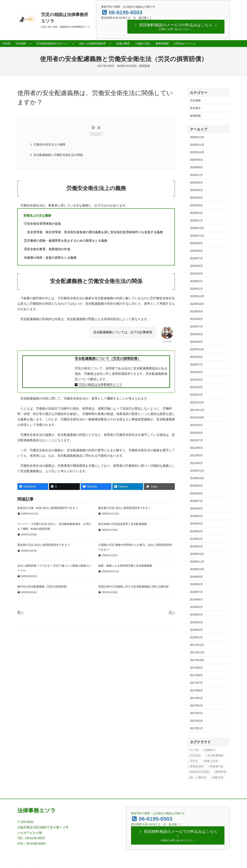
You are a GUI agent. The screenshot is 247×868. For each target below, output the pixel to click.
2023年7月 (196, 326)
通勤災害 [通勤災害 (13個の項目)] (218, 777)
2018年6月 (196, 599)
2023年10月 (197, 304)
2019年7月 (196, 501)
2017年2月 (196, 721)
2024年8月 (196, 251)
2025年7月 (196, 175)
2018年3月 (196, 622)
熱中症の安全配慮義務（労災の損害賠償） (43, 587)
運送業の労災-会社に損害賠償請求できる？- (44, 545)
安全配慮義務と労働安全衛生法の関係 (58, 155)
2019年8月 (196, 493)
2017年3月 (196, 713)
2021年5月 (196, 455)
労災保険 (195, 100)
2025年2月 (196, 213)
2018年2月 (196, 630)
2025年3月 (196, 205)
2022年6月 (196, 372)
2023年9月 (196, 311)
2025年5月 (196, 190)
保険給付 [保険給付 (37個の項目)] (210, 750)
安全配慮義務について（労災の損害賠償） (108, 359)
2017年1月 (196, 728)
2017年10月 (197, 660)
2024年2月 (196, 281)
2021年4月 (196, 463)
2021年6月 (196, 448)
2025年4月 (196, 198)
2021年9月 (196, 425)
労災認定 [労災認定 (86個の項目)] (196, 755)
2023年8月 (196, 319)
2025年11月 (197, 145)
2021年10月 (197, 417)
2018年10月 (197, 569)
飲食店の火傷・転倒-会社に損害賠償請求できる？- (48, 508)
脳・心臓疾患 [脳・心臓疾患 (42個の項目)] (198, 777)
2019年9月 (196, 486)
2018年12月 (197, 554)
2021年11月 (197, 410)
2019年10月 (197, 478)
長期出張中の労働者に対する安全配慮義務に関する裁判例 (133, 587)
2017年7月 (196, 683)
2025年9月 (196, 160)
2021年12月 (197, 402)
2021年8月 (196, 433)
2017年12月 (197, 645)
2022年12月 (197, 349)
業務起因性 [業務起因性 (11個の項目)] (197, 766)
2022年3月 (196, 380)
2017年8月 (196, 675)
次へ (172, 613)
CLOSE (96, 134)
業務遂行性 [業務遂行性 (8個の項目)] (217, 766)
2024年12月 (197, 228)
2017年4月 (196, 706)
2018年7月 (196, 592)
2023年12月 (197, 296)
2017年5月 (196, 698)
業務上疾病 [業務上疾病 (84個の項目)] (211, 761)
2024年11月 (197, 236)
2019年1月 (196, 546)
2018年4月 (196, 615)
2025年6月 (196, 183)
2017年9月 (196, 668)
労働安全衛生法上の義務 (49, 144)
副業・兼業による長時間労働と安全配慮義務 (125, 566)
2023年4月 (196, 342)
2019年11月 (197, 471)
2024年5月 (196, 274)
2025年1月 (196, 220)
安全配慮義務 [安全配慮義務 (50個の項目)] (215, 755)
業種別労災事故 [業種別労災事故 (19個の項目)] (200, 772)
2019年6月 (196, 508)
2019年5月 (196, 516)
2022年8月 (196, 357)
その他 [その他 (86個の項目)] (194, 750)
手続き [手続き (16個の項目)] (194, 761)
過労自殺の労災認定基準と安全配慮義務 (123, 525)
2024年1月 (196, 289)
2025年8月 (196, 167)
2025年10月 (197, 152)
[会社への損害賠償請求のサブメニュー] (110, 43)
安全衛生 (195, 108)
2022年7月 (196, 365)
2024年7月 (196, 258)
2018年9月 (196, 577)
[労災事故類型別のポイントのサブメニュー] (73, 43)
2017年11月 (197, 652)
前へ (20, 613)
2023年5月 (196, 334)
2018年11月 (197, 562)
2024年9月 (196, 243)
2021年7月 (196, 440)
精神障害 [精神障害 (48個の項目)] (221, 772)
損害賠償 (144, 66)
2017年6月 (196, 690)
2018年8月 (196, 584)
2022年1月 (196, 395)
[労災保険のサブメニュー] (30, 43)
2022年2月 (196, 387)
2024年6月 (196, 266)
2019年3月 (196, 531)
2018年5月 (196, 607)
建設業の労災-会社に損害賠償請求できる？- (125, 508)
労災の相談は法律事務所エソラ (100, 385)
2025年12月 (197, 137)
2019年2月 (196, 539)
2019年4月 (196, 524)
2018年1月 (196, 637)
